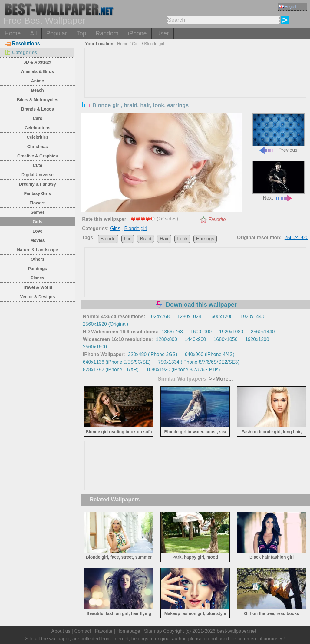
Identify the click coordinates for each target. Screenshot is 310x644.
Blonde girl (154, 44)
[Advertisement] (195, 94)
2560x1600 (95, 347)
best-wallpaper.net (236, 631)
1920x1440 (252, 317)
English (288, 7)
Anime (37, 81)
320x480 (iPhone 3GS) (153, 354)
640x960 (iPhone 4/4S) (210, 354)
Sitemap (153, 631)
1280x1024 (189, 317)
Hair (164, 239)
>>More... (220, 379)
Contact (82, 631)
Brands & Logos (38, 109)
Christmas (38, 147)
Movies (37, 240)
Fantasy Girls (38, 193)
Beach (38, 90)
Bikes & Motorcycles (37, 100)
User (163, 33)
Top (81, 33)
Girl (128, 239)
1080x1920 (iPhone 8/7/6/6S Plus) (183, 370)
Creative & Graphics (38, 156)
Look (182, 239)
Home (13, 33)
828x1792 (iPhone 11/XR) (111, 370)
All (33, 33)
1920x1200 (257, 339)
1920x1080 (231, 332)
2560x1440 (263, 332)
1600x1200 (221, 317)
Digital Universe (38, 175)
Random (107, 33)
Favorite (217, 219)
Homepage (128, 631)
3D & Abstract (38, 62)
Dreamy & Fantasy (38, 184)
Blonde (108, 239)
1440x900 (195, 339)
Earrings (205, 239)
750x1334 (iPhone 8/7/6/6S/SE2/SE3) (199, 362)
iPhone (137, 33)
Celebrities (38, 137)
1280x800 (167, 339)
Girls (38, 222)
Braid (145, 239)
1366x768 (172, 332)
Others (37, 259)
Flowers (37, 203)
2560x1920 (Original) (106, 324)
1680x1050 (225, 339)
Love (38, 231)
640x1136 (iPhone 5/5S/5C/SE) (117, 362)
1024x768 (159, 317)
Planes (37, 278)
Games (38, 212)
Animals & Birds (38, 71)
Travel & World (38, 287)
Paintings (37, 269)
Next (279, 181)
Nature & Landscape (37, 250)
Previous (279, 133)
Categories (21, 53)
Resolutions (22, 43)
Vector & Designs (37, 297)
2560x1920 (297, 238)
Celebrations (37, 128)
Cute (37, 165)
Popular (57, 33)
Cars (37, 118)
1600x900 (201, 332)
